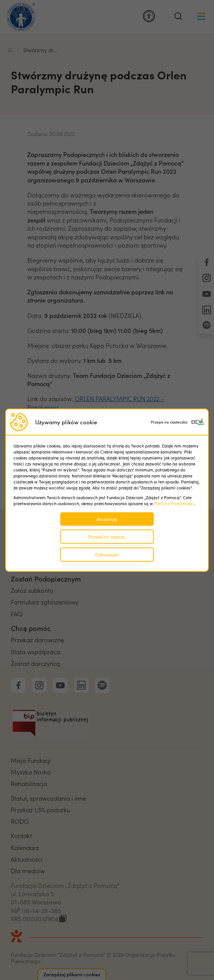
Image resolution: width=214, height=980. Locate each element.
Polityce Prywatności (174, 503)
